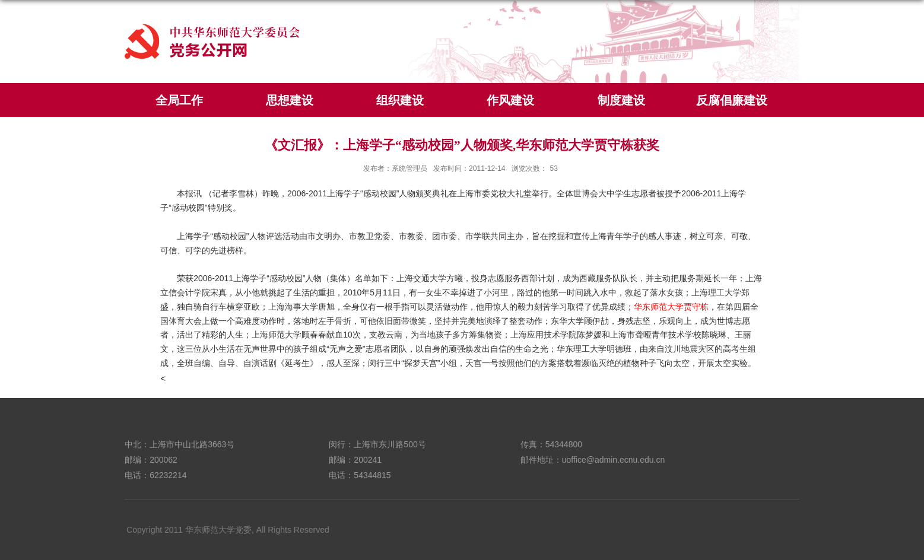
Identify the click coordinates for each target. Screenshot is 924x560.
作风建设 (510, 100)
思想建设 (290, 100)
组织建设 (400, 100)
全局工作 (179, 100)
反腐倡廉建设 (732, 100)
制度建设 (621, 100)
